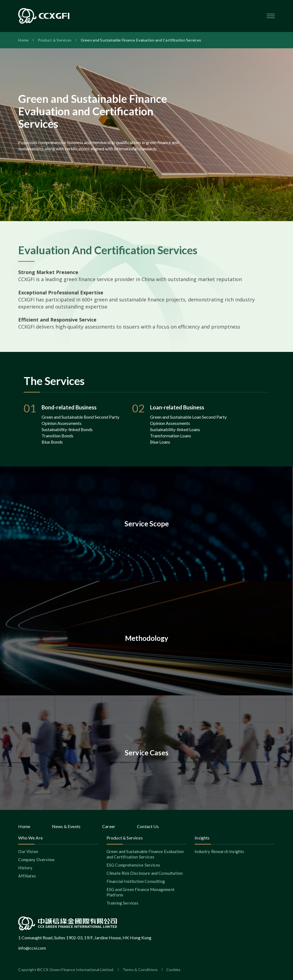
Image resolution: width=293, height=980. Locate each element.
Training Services (123, 903)
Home (23, 40)
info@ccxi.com (32, 948)
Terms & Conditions (140, 970)
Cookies (174, 970)
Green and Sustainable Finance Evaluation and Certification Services (141, 40)
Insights (202, 838)
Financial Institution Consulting (136, 881)
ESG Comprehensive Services (133, 865)
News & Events (66, 826)
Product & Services (55, 40)
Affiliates (27, 876)
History (25, 868)
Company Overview (36, 860)
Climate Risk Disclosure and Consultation (145, 873)
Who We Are (30, 838)
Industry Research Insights (219, 851)
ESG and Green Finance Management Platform (141, 892)
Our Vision (28, 851)
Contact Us (148, 826)
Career (109, 826)
